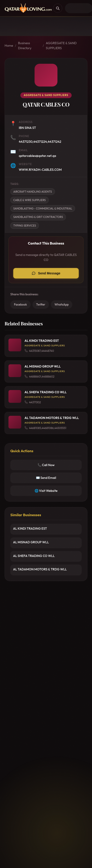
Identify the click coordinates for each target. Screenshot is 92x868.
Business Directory (25, 46)
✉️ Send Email (46, 478)
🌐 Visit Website (46, 491)
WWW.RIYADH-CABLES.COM (40, 170)
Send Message (49, 273)
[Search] (58, 8)
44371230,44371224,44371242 (40, 142)
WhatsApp (62, 304)
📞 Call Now (46, 465)
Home (9, 46)
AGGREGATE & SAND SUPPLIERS (61, 46)
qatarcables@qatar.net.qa (37, 156)
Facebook (20, 304)
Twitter (41, 304)
